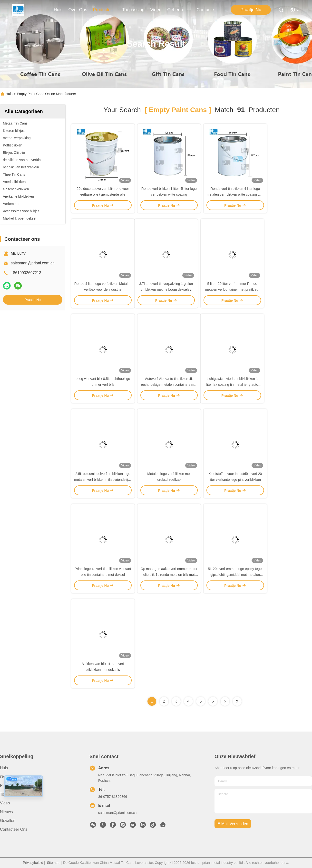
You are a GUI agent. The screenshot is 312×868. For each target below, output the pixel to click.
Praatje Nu (251, 10)
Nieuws (6, 812)
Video (5, 803)
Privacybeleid (33, 863)
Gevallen (8, 821)
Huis (58, 10)
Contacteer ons (14, 829)
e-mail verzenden (233, 824)
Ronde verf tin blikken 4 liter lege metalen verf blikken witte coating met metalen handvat (235, 194)
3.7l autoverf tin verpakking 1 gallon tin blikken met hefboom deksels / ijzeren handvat (166, 289)
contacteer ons (208, 10)
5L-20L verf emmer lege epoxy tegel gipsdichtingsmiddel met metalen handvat (235, 575)
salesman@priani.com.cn (33, 263)
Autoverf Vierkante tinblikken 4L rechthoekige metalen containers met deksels (169, 385)
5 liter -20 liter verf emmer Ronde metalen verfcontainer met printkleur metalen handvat (232, 289)
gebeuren (179, 10)
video (156, 10)
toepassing (133, 10)
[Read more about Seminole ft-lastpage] (237, 701)
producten (105, 10)
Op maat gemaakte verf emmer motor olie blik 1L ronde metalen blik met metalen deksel (169, 575)
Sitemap (53, 863)
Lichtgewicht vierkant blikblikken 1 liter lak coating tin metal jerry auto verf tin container (232, 385)
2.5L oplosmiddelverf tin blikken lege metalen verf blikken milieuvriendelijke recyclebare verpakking (103, 480)
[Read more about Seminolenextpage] (225, 701)
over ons (78, 10)
